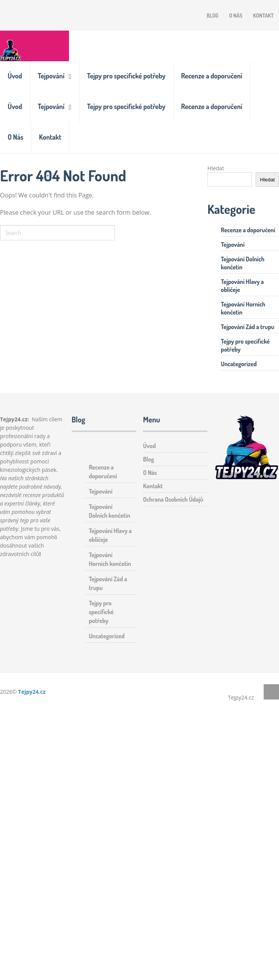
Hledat (216, 168)
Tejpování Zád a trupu (248, 327)
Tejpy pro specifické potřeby (126, 76)
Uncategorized (239, 364)
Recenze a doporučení (212, 76)
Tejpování (51, 76)
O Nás (236, 15)
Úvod (15, 76)
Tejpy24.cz (32, 692)
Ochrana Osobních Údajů (173, 499)
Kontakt (263, 15)
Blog (212, 15)
